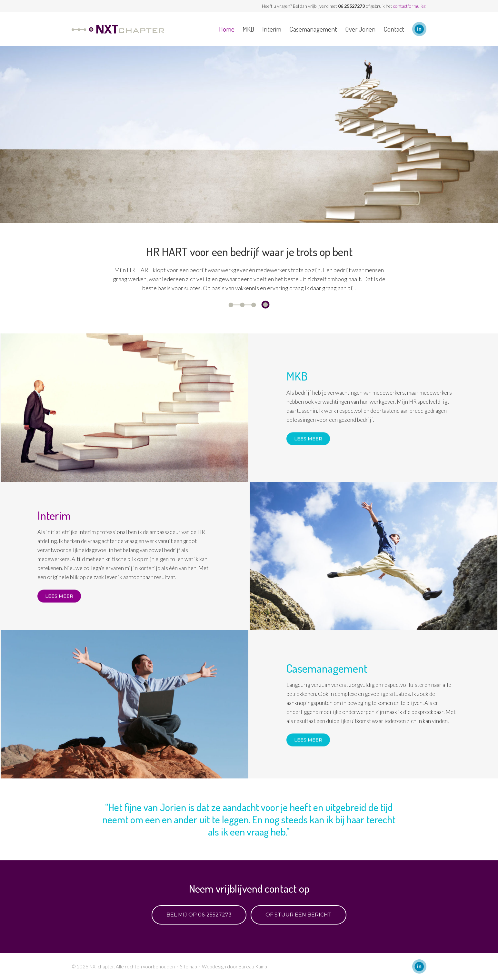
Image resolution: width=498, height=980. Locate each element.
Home (227, 29)
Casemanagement (313, 29)
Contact (394, 29)
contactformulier (409, 6)
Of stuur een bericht (299, 915)
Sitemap (188, 966)
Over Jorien (360, 29)
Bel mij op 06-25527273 (199, 915)
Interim (272, 29)
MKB (248, 29)
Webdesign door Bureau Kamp (234, 966)
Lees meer (308, 439)
